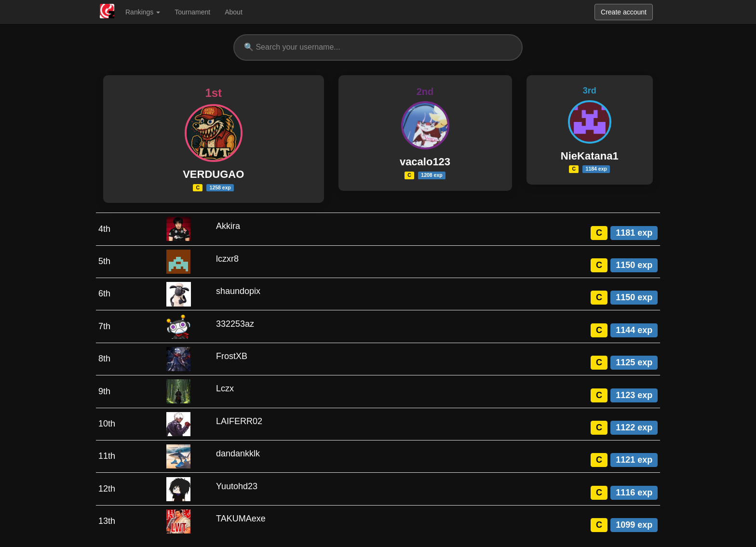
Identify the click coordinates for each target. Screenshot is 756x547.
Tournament (192, 12)
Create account (624, 12)
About (234, 12)
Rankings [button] (143, 12)
